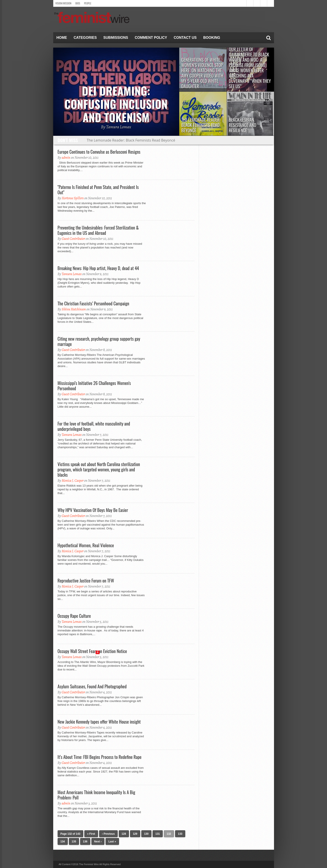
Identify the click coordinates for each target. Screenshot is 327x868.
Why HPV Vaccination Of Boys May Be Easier (93, 510)
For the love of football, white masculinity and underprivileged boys (94, 426)
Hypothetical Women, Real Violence (86, 545)
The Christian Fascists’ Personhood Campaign (94, 303)
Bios (78, 3)
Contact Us (185, 38)
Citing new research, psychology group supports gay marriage (99, 341)
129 (135, 834)
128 (124, 834)
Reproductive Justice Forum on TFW (86, 581)
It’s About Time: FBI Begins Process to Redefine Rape (100, 757)
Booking (212, 38)
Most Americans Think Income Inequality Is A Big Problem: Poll (96, 795)
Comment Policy (151, 38)
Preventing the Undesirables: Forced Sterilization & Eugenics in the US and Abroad (98, 230)
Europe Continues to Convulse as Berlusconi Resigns (99, 152)
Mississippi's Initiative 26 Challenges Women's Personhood (94, 386)
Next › (98, 842)
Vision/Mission (63, 3)
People (88, 3)
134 (63, 842)
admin (66, 158)
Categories (85, 38)
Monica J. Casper (73, 481)
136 (85, 842)
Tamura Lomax (72, 274)
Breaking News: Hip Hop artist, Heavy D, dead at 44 (98, 268)
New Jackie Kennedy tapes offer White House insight (99, 722)
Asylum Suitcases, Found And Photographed (92, 686)
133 (180, 834)
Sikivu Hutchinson (74, 309)
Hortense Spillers (73, 198)
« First (91, 834)
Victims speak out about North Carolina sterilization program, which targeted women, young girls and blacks (99, 469)
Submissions (116, 38)
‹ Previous (108, 834)
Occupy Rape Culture (74, 616)
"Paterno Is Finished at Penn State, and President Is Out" (98, 190)
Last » (112, 842)
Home (62, 38)
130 (146, 834)
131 (158, 834)
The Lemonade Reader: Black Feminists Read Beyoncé (131, 140)
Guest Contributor (73, 239)
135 (74, 842)
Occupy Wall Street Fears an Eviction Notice (92, 651)
